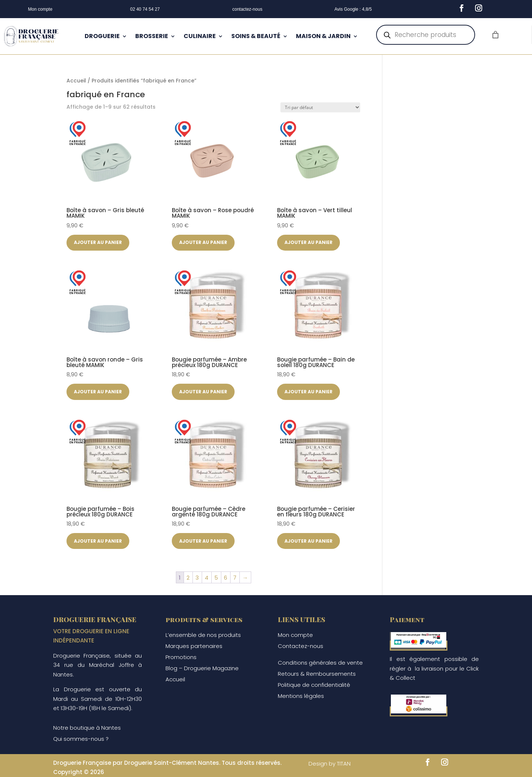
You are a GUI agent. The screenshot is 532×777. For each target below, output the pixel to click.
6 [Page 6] (226, 578)
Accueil (76, 81)
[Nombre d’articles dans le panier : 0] (495, 35)
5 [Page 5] (216, 578)
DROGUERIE (102, 36)
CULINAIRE (200, 36)
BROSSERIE (152, 36)
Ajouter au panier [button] (98, 242)
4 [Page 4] (207, 578)
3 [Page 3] (197, 578)
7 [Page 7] (235, 578)
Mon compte (40, 9)
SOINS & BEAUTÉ (256, 36)
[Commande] (320, 107)
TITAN (344, 764)
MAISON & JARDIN (323, 36)
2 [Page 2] (188, 578)
